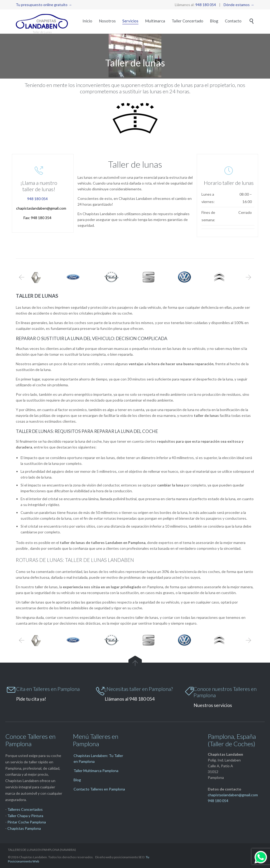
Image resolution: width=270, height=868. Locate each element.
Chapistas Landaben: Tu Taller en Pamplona (98, 758)
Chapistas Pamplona (24, 828)
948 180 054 (206, 5)
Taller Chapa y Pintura (25, 816)
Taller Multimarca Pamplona (96, 771)
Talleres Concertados (25, 809)
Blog (77, 780)
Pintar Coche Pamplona (27, 822)
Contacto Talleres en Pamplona (99, 789)
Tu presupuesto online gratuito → (44, 5)
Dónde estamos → (239, 5)
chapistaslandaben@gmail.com (41, 208)
